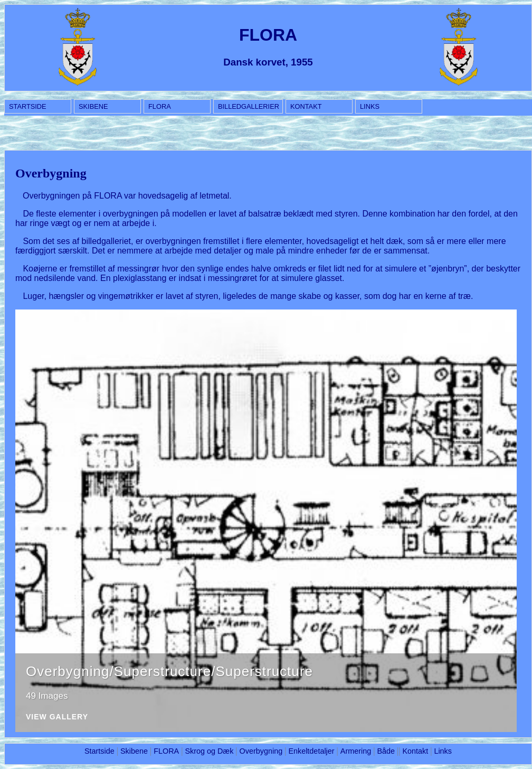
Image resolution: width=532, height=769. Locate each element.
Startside (28, 106)
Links (370, 106)
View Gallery (57, 717)
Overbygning (261, 751)
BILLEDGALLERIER (249, 106)
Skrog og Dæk (209, 751)
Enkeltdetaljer (311, 751)
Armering (356, 751)
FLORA (160, 106)
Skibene (93, 106)
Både (386, 751)
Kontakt (306, 106)
